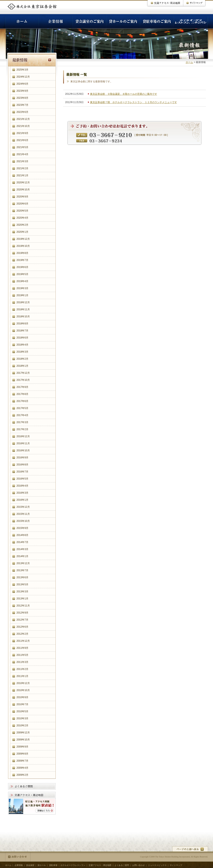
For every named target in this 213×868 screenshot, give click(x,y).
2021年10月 (23, 126)
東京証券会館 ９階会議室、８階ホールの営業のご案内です (124, 94)
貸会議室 (30, 865)
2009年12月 (23, 733)
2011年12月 (23, 641)
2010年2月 (22, 726)
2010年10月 (23, 690)
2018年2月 (22, 359)
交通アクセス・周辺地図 (100, 865)
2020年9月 (22, 197)
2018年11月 (23, 309)
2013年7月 (22, 570)
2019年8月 (22, 253)
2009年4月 (22, 768)
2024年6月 (22, 84)
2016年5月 (22, 479)
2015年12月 (23, 507)
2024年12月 (23, 77)
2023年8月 (22, 98)
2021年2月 (22, 168)
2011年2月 (22, 669)
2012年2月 (22, 634)
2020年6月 (22, 204)
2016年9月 (22, 458)
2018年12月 (23, 302)
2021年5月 (22, 147)
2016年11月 (23, 443)
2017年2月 (22, 429)
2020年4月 (22, 218)
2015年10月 (23, 521)
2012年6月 (22, 627)
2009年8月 (22, 754)
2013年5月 (22, 584)
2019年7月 (22, 260)
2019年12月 (23, 239)
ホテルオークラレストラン (73, 865)
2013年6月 (22, 577)
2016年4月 (22, 486)
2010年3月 (22, 718)
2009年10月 (23, 740)
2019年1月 (22, 295)
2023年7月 (22, 105)
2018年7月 (22, 331)
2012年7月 (22, 620)
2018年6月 (22, 338)
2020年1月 (22, 232)
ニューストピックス (157, 865)
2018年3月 (22, 352)
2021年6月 (22, 140)
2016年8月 (22, 465)
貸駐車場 (53, 865)
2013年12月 (23, 563)
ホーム (189, 62)
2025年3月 (22, 70)
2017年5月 (22, 408)
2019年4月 (22, 281)
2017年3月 (22, 422)
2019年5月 (22, 274)
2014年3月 (22, 549)
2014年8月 (22, 535)
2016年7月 (22, 472)
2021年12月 (23, 119)
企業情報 (19, 865)
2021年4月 (22, 154)
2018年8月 (22, 324)
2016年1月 (22, 500)
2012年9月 (22, 613)
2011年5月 (22, 655)
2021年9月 (22, 133)
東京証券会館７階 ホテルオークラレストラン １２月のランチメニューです (134, 102)
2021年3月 (22, 161)
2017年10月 (23, 380)
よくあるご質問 (122, 865)
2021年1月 (22, 175)
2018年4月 (22, 345)
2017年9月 (22, 387)
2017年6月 (22, 401)
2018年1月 (22, 366)
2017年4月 (22, 415)
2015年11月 (23, 514)
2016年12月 (23, 436)
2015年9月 (22, 528)
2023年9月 (22, 91)
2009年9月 (22, 747)
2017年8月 (22, 394)
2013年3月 (22, 592)
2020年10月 (23, 190)
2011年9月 (22, 648)
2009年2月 (22, 775)
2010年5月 (22, 711)
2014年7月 (22, 542)
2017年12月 (23, 373)
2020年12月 (23, 183)
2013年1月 (22, 599)
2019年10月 (23, 246)
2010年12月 (23, 683)
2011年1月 (22, 676)
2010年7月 (22, 704)
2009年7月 (22, 761)
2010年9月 (22, 697)
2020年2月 (22, 225)
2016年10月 (23, 450)
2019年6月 (22, 267)
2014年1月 (22, 556)
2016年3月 (22, 493)
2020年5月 (22, 211)
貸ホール (42, 865)
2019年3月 (22, 288)
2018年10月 (23, 317)
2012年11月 (23, 606)
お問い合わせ (18, 857)
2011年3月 (22, 662)
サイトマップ (176, 865)
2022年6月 (22, 112)
